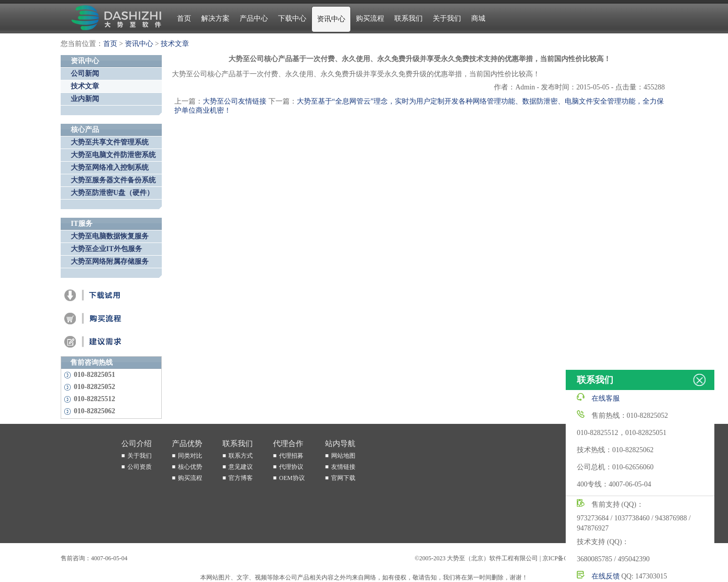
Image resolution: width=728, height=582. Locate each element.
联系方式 (241, 456)
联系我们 (408, 18)
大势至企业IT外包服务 (106, 249)
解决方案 (215, 18)
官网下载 (343, 478)
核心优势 (190, 467)
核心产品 (85, 130)
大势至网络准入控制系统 (110, 167)
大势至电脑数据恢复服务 (110, 236)
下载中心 (292, 18)
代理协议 (291, 467)
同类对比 (190, 456)
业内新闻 (85, 99)
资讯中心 (331, 19)
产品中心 (254, 18)
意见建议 (241, 467)
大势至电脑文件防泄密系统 (113, 155)
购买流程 (370, 18)
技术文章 (175, 44)
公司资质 (140, 467)
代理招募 (291, 456)
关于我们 (447, 18)
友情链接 (343, 467)
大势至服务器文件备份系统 (113, 180)
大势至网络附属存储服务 (110, 261)
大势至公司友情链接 (235, 101)
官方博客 (241, 478)
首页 (184, 18)
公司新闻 (85, 74)
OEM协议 (292, 478)
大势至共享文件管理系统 (110, 142)
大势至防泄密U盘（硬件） (112, 193)
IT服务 (82, 224)
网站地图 (343, 456)
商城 (478, 18)
